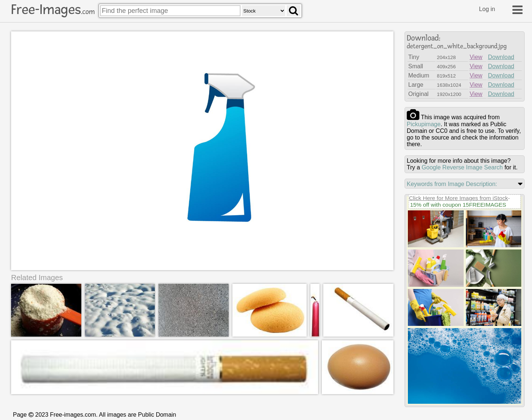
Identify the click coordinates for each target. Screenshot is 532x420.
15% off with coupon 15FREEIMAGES (458, 205)
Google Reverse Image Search (462, 167)
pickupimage (424, 124)
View (476, 57)
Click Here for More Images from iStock (458, 198)
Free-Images (53, 10)
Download (501, 57)
